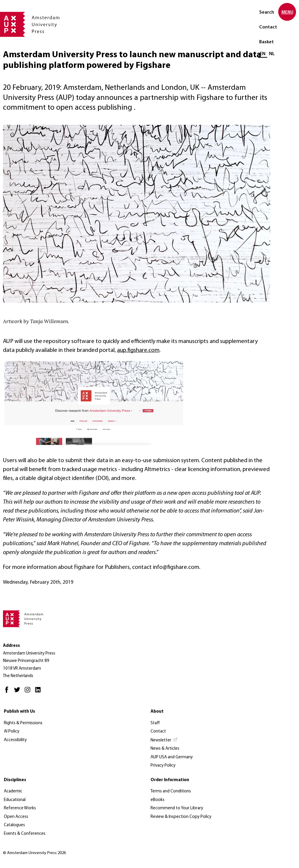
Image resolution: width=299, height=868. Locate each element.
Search (267, 12)
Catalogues (14, 825)
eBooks (158, 800)
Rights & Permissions (23, 723)
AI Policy (12, 731)
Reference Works (20, 808)
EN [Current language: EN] (263, 54)
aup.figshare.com (138, 350)
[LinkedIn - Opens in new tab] (39, 692)
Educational (15, 800)
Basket (266, 42)
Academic (13, 791)
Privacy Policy (163, 766)
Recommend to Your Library (177, 808)
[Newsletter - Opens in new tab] (164, 741)
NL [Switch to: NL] (272, 54)
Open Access (16, 817)
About (157, 712)
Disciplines (15, 780)
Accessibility (15, 740)
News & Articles (165, 749)
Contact (268, 27)
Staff (155, 723)
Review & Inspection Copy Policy (181, 817)
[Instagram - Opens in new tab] (29, 692)
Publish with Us (19, 712)
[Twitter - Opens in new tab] (19, 692)
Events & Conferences (25, 834)
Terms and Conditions (171, 791)
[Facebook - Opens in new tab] (8, 692)
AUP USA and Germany (172, 757)
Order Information (170, 780)
